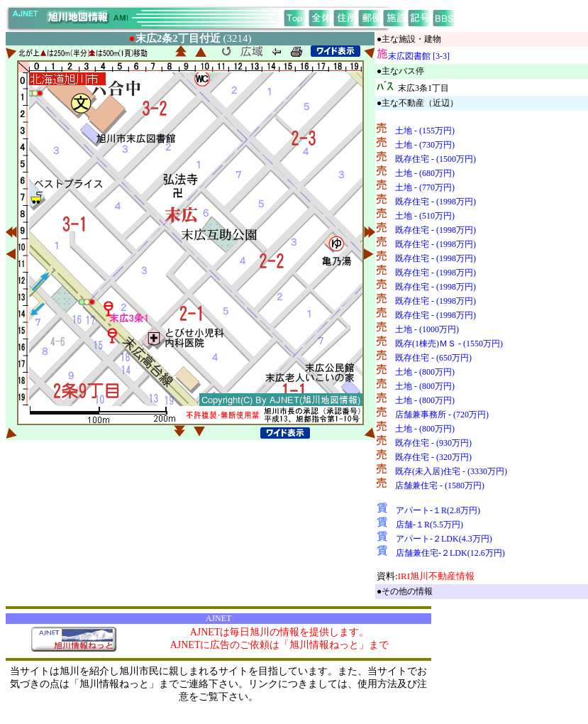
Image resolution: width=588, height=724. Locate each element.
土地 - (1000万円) (427, 329)
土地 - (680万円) (425, 173)
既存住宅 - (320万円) (433, 457)
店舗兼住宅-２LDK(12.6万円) (450, 553)
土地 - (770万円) (425, 187)
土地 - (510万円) (425, 216)
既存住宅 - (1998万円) (436, 202)
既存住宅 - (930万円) (433, 443)
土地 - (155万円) (425, 131)
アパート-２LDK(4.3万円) (444, 539)
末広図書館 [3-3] (419, 56)
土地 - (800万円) (425, 372)
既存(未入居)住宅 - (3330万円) (451, 471)
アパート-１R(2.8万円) (438, 510)
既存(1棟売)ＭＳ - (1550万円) (449, 344)
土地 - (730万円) (425, 145)
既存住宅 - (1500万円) (436, 159)
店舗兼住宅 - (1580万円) (440, 486)
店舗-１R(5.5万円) (429, 525)
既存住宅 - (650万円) (433, 358)
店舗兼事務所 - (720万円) (442, 415)
